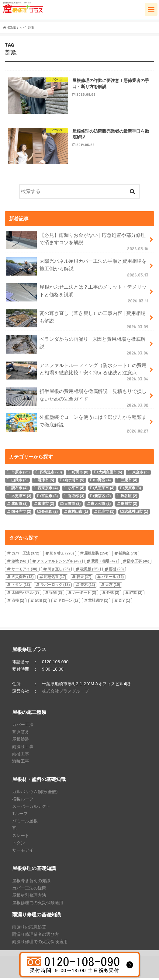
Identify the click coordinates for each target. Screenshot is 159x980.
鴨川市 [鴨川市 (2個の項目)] (129, 506)
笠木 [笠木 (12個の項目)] (88, 587)
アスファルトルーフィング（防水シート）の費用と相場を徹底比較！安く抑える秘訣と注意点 (78, 373)
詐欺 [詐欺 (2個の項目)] (136, 594)
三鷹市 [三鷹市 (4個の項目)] (129, 482)
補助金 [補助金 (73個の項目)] (128, 555)
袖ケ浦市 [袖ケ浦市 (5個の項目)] (74, 482)
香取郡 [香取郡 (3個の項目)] (76, 498)
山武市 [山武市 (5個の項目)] (19, 482)
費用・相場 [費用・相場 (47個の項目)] (104, 563)
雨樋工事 (21, 756)
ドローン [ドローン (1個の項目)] (68, 602)
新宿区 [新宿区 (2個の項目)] (102, 498)
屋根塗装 (21, 741)
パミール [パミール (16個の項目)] (113, 579)
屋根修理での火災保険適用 (38, 904)
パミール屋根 (25, 823)
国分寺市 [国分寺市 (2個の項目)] (21, 513)
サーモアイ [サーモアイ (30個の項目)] (24, 571)
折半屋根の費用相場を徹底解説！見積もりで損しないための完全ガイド (78, 399)
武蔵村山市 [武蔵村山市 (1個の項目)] (136, 513)
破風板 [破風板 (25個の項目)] (90, 571)
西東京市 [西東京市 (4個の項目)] (48, 490)
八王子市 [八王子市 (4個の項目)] (104, 490)
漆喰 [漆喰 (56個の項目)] (19, 563)
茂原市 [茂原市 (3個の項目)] (133, 490)
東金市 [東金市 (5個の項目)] (140, 474)
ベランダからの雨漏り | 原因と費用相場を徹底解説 (78, 347)
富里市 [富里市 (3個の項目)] (50, 498)
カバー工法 (23, 726)
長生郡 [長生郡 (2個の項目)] (50, 513)
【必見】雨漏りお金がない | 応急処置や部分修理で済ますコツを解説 (78, 243)
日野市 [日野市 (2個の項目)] (72, 506)
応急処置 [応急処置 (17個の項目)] (55, 579)
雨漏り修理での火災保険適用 (40, 943)
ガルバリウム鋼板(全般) (35, 793)
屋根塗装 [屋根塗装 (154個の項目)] (96, 555)
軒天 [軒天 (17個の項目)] (84, 579)
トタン (19, 845)
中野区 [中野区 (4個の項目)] (102, 482)
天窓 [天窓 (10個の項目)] (113, 587)
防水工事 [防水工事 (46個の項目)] (138, 563)
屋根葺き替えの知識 (31, 882)
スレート (21, 837)
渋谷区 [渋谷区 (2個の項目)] (129, 498)
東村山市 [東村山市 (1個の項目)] (78, 513)
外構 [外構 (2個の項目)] (113, 594)
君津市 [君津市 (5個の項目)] (46, 482)
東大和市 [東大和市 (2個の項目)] (101, 506)
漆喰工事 (21, 763)
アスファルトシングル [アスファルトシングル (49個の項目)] (59, 563)
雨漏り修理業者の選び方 (36, 936)
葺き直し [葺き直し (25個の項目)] (59, 571)
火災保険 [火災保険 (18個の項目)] (23, 579)
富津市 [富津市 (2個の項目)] (46, 506)
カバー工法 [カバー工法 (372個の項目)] (25, 555)
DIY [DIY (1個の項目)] (124, 602)
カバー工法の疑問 (29, 890)
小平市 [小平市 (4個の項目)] (76, 490)
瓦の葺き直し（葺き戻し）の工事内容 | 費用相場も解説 (78, 321)
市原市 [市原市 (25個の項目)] (21, 474)
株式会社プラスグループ (65, 693)
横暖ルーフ (23, 801)
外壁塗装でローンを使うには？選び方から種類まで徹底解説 (78, 426)
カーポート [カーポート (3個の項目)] (84, 594)
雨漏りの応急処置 (29, 929)
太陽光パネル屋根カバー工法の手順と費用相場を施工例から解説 (78, 269)
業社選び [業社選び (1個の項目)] (98, 602)
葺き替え (21, 734)
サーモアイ (23, 852)
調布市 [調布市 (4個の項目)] (19, 490)
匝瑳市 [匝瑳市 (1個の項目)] (106, 513)
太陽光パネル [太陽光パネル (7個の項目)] (25, 594)
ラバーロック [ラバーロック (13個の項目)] (55, 587)
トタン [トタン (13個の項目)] (21, 587)
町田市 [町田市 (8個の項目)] (80, 474)
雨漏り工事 (23, 748)
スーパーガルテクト (31, 808)
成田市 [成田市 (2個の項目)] (19, 506)
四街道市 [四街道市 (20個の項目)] (51, 474)
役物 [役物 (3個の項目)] (56, 594)
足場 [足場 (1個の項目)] (41, 602)
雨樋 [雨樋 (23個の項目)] (116, 571)
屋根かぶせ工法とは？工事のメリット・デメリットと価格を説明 (78, 295)
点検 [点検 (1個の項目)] (18, 602)
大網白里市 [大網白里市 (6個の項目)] (110, 474)
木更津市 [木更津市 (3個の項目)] (21, 498)
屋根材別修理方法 (29, 897)
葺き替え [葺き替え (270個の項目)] (62, 555)
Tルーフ (20, 815)
